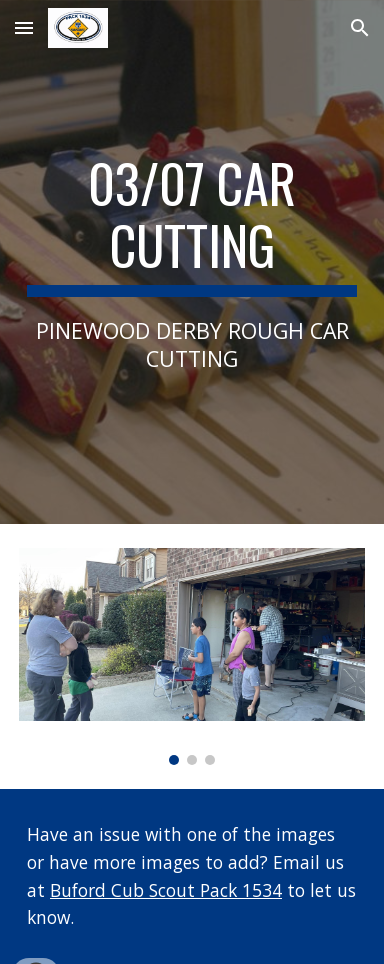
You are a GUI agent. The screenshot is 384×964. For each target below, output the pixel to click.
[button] (24, 27)
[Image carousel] (192, 656)
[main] (192, 262)
